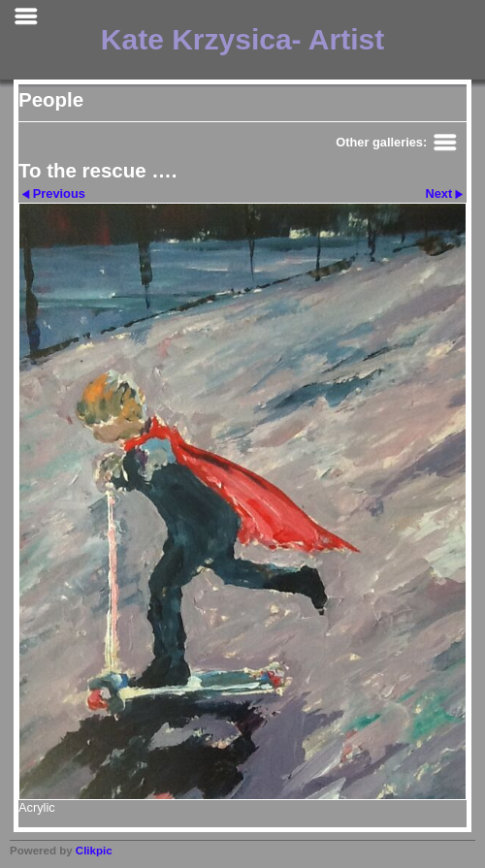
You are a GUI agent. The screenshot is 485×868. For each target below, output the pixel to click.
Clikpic (94, 851)
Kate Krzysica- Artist (242, 39)
